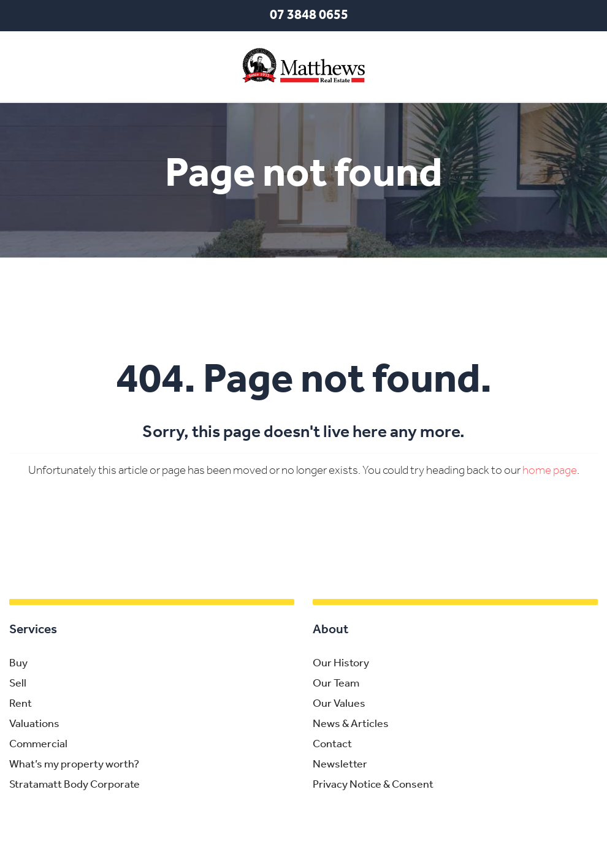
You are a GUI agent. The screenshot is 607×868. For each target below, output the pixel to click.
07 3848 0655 (309, 16)
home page (550, 471)
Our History (341, 664)
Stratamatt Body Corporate (74, 785)
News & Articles (351, 724)
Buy (18, 664)
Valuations (34, 724)
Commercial (38, 744)
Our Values (339, 704)
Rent (21, 704)
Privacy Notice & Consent (373, 785)
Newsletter (340, 765)
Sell (18, 684)
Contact (332, 744)
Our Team (336, 684)
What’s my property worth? (74, 765)
